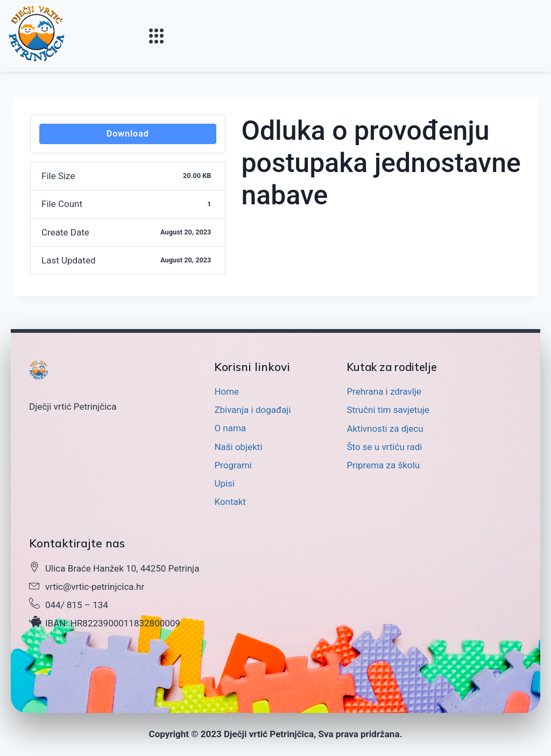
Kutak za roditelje (395, 367)
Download (128, 134)
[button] (157, 36)
